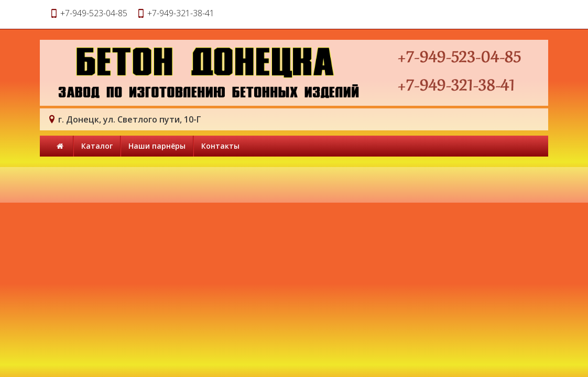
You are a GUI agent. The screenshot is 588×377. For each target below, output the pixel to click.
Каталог (97, 146)
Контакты (220, 146)
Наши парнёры (157, 146)
